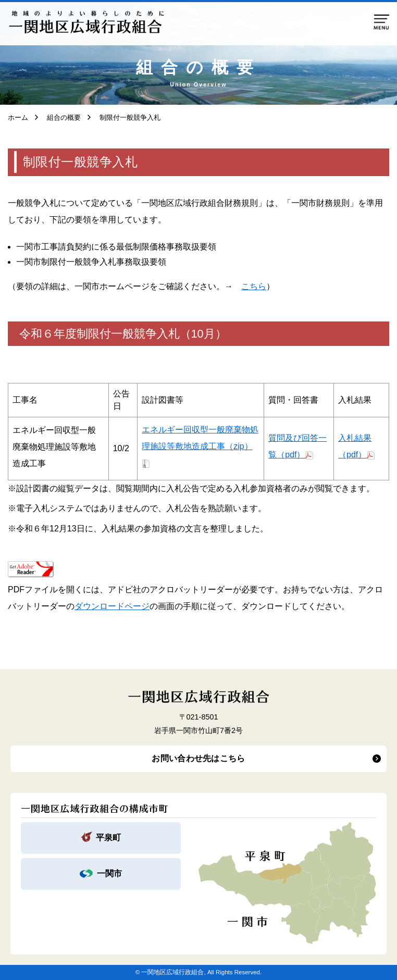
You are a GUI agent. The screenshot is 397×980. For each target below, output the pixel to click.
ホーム (18, 117)
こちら (254, 286)
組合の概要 (60, 117)
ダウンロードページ (112, 606)
